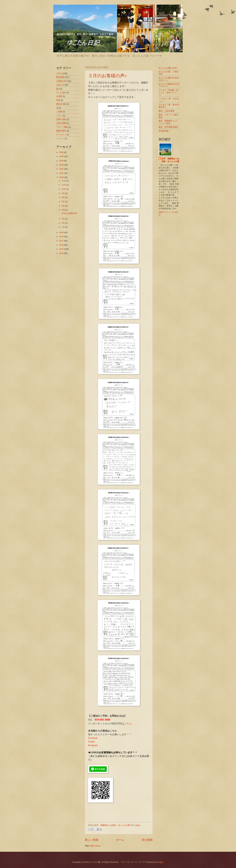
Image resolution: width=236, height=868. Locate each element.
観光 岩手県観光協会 (168, 127)
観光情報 (60, 77)
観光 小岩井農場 (166, 111)
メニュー (60, 138)
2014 (62, 253)
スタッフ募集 (62, 127)
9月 (63, 193)
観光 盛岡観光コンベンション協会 (168, 122)
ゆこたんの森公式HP (168, 68)
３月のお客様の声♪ (107, 76)
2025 (62, 156)
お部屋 (59, 96)
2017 (62, 241)
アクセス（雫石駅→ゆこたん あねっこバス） (168, 92)
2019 (62, 232)
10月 (64, 189)
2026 (62, 152)
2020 (62, 177)
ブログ (59, 73)
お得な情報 (61, 123)
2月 (63, 223)
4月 (63, 210)
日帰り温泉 (61, 119)
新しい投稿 (92, 840)
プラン (59, 116)
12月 (64, 181)
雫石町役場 (164, 131)
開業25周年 (61, 131)
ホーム (120, 840)
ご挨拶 (59, 112)
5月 (63, 206)
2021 (62, 173)
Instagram (93, 745)
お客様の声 (61, 81)
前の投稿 (147, 840)
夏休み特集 (61, 104)
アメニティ (61, 135)
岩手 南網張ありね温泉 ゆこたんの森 (170, 160)
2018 (62, 237)
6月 (63, 202)
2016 (62, 245)
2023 (62, 165)
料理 (58, 100)
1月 (63, 227)
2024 (62, 161)
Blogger (160, 862)
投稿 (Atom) (95, 846)
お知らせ (60, 85)
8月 (63, 197)
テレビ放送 (61, 93)
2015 (62, 249)
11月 (64, 185)
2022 (62, 169)
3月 (63, 219)
